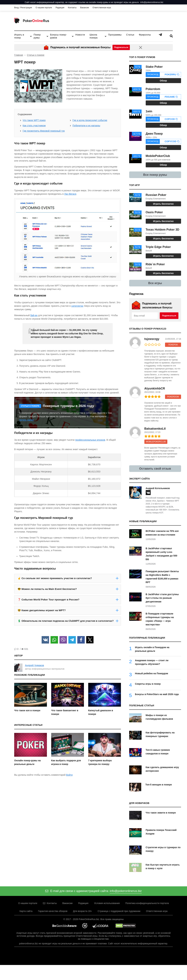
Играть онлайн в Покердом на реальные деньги (152, 649)
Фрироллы (145, 35)
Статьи (130, 35)
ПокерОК (173, 345)
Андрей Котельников (158, 488)
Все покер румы (155, 175)
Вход (16, 8)
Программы (115, 35)
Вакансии (84, 8)
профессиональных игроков (90, 440)
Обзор (163, 81)
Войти (69, 775)
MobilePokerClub (156, 442)
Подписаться (169, 316)
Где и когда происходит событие (90, 120)
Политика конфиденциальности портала (147, 903)
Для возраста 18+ (83, 911)
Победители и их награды (86, 126)
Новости (80, 35)
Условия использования (107, 903)
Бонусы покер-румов (58, 36)
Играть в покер (19, 36)
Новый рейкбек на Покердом (151, 673)
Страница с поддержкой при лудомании (119, 911)
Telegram (160, 35)
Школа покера (93, 36)
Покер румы (37, 36)
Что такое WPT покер (34, 120)
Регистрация (26, 8)
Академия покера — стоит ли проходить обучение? (152, 662)
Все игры (155, 283)
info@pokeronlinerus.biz (152, 2)
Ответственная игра (102, 8)
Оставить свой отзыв (155, 469)
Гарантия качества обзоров (53, 911)
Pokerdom (173, 397)
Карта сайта (26, 911)
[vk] (148, 493)
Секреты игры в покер (148, 684)
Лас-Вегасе (70, 194)
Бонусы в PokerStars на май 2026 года (157, 694)
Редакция (60, 8)
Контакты (72, 8)
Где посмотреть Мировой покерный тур (44, 131)
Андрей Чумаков (34, 665)
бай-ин (34, 315)
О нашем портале (44, 8)
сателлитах (77, 306)
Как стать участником (34, 126)
